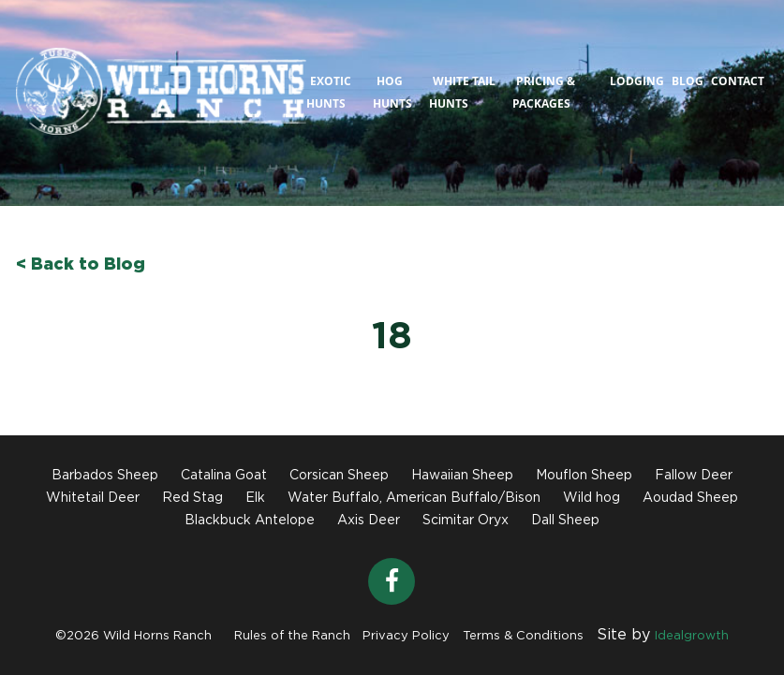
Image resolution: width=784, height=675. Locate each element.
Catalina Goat (224, 476)
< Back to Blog (81, 265)
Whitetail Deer (93, 498)
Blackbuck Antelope (250, 521)
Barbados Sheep (105, 476)
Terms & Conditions (523, 636)
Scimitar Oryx (466, 521)
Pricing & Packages (544, 92)
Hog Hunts (392, 92)
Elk (255, 498)
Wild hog (592, 498)
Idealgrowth (692, 636)
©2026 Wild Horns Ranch (133, 636)
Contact (738, 81)
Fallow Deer (694, 476)
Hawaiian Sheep (462, 476)
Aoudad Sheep (690, 498)
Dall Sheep (565, 521)
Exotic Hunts (329, 92)
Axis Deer (369, 521)
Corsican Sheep (339, 476)
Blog (688, 81)
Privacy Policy (406, 636)
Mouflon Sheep (584, 476)
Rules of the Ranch (292, 636)
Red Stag (192, 498)
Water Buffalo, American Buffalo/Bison (414, 498)
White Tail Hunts (462, 92)
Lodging (637, 81)
